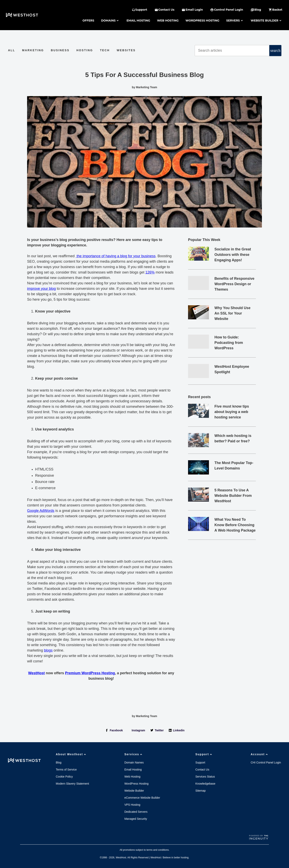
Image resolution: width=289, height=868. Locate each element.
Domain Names (134, 762)
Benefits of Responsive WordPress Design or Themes (235, 284)
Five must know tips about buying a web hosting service (232, 412)
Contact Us (202, 770)
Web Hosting (168, 20)
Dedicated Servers (136, 812)
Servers (235, 21)
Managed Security (136, 819)
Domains (110, 21)
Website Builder (267, 21)
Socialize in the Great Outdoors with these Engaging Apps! (233, 255)
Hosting (85, 50)
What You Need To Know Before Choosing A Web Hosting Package (235, 525)
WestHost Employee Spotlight (232, 369)
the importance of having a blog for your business (116, 256)
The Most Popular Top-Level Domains (234, 466)
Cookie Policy (64, 777)
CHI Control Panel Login (266, 762)
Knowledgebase (205, 784)
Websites (126, 50)
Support (204, 754)
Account (260, 754)
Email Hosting (138, 20)
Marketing (33, 50)
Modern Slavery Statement (72, 784)
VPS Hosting (132, 805)
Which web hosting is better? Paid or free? (233, 438)
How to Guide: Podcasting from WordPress (229, 343)
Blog (59, 762)
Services (134, 754)
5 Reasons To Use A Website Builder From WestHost (233, 496)
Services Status (205, 777)
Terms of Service (66, 770)
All (12, 50)
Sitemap (200, 791)
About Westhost (71, 754)
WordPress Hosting (202, 20)
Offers (88, 20)
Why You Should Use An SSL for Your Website (233, 313)
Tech (105, 50)
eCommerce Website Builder (142, 798)
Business (60, 50)
